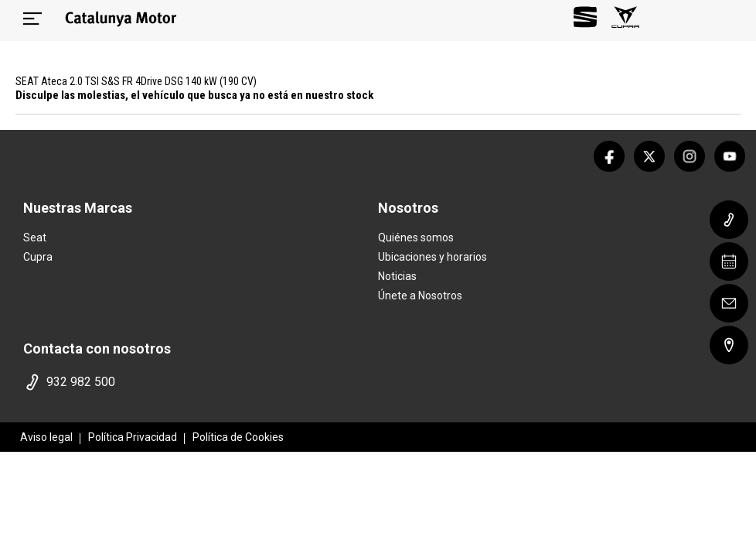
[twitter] (649, 156)
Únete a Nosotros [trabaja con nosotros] (420, 296)
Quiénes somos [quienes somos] (416, 237)
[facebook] (609, 156)
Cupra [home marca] (38, 257)
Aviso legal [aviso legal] (46, 437)
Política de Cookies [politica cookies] (238, 437)
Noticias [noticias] (397, 276)
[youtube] (730, 156)
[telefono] (197, 382)
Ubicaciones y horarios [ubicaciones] (432, 257)
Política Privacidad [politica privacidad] (133, 437)
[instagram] (690, 156)
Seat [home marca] (35, 237)
